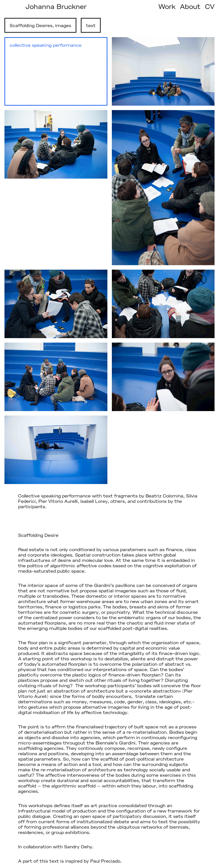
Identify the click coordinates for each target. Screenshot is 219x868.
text (91, 25)
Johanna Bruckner (56, 6)
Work (167, 6)
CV (210, 6)
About (190, 6)
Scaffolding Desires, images (40, 25)
